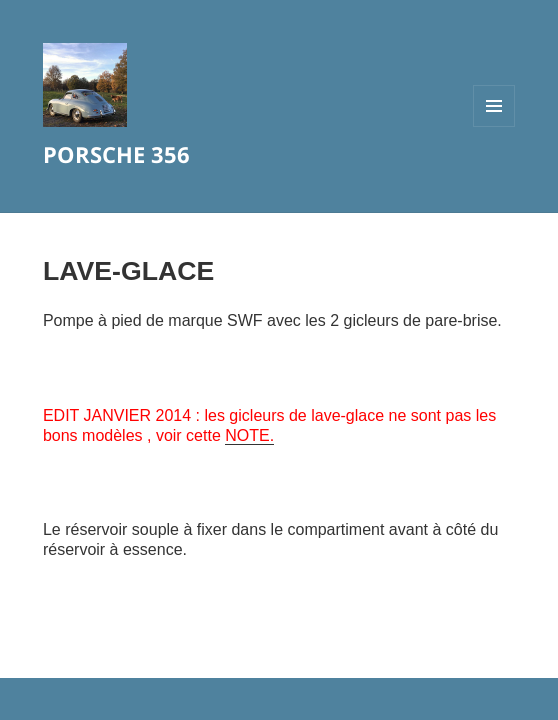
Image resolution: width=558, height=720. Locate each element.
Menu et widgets (494, 126)
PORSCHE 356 (116, 154)
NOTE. (249, 435)
